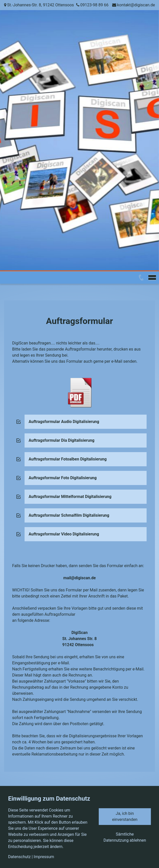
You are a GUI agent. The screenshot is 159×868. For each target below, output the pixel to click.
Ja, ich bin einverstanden (125, 816)
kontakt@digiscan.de (136, 5)
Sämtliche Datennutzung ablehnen (125, 837)
